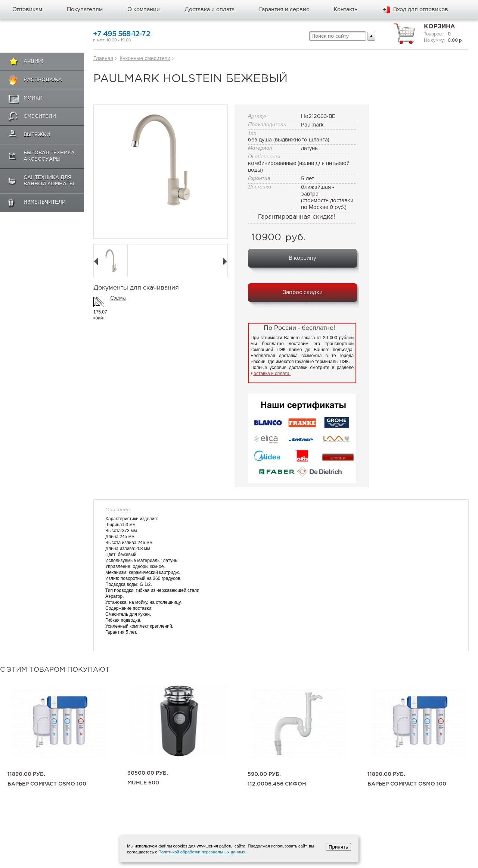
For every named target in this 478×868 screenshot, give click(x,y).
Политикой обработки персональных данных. (202, 852)
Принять (338, 847)
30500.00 (148, 773)
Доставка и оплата (209, 9)
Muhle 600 (143, 783)
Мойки (33, 98)
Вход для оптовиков (421, 9)
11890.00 (26, 774)
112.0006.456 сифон (277, 784)
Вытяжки (37, 135)
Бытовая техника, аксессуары (50, 156)
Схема (118, 298)
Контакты (346, 9)
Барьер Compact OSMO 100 (47, 784)
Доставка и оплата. (271, 374)
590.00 (264, 774)
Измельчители (45, 202)
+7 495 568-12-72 (122, 34)
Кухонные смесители (145, 58)
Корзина (440, 27)
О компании (144, 9)
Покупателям (85, 9)
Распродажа (43, 80)
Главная (103, 58)
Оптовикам (27, 9)
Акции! (33, 62)
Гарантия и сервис (284, 9)
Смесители (40, 117)
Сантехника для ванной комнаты (49, 181)
